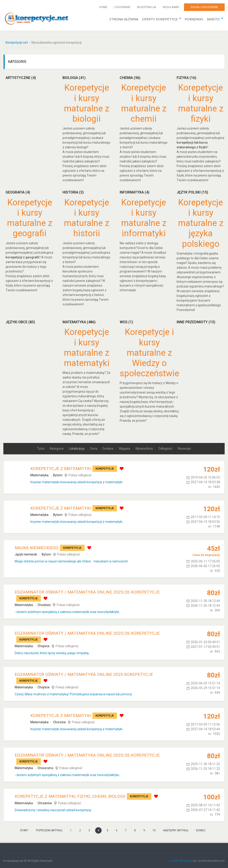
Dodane (108, 448)
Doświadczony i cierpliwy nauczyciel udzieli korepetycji (53, 810)
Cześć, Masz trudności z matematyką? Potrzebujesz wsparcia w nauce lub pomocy (73, 694)
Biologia (74, 78)
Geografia (18, 192)
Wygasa (125, 448)
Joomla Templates (181, 861)
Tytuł (41, 448)
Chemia (130, 78)
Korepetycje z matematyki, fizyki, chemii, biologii (70, 796)
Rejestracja (147, 7)
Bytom (58, 475)
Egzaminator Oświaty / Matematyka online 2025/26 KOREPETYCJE (87, 592)
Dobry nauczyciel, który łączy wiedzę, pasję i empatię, (52, 653)
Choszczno (45, 768)
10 (154, 830)
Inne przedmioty (196, 322)
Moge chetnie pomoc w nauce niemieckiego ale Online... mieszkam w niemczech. (72, 561)
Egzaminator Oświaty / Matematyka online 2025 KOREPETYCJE (84, 674)
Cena (94, 448)
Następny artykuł (176, 830)
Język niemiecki (26, 554)
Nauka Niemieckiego (37, 548)
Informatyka (135, 192)
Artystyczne (21, 78)
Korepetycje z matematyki (61, 468)
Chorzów (60, 722)
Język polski (192, 192)
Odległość (166, 448)
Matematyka (79, 322)
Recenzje (184, 448)
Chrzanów (45, 803)
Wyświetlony (144, 448)
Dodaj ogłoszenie (204, 7)
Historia (73, 192)
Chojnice (44, 646)
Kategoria (57, 448)
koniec (201, 830)
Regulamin (171, 7)
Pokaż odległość (80, 475)
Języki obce (20, 322)
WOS (126, 322)
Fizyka (186, 78)
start (24, 830)
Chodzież (44, 605)
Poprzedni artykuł (49, 830)
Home (103, 7)
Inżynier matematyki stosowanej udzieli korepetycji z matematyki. (77, 482)
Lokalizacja (77, 448)
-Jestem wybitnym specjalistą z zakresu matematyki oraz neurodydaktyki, (67, 612)
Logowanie (122, 7)
